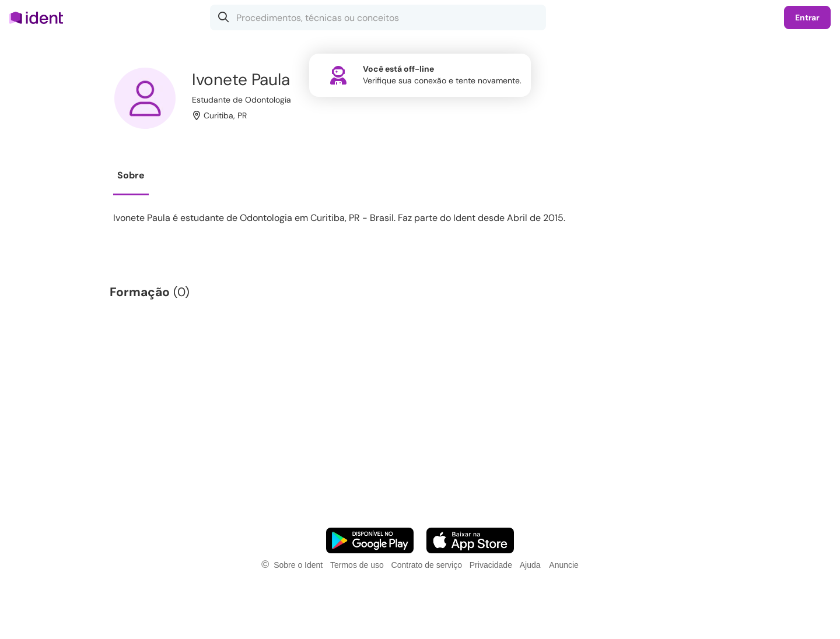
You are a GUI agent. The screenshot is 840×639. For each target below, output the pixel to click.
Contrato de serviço (427, 565)
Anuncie (564, 565)
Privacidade (491, 565)
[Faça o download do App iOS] (470, 540)
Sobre (131, 175)
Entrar (807, 17)
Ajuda (530, 565)
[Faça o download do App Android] (370, 540)
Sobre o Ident (298, 565)
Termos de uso (357, 565)
